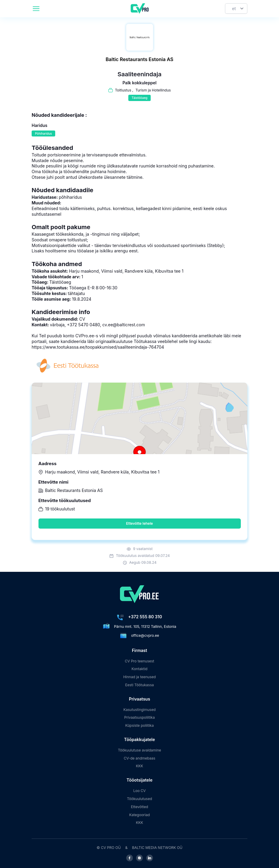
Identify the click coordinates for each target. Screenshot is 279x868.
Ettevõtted (140, 807)
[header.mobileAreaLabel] (36, 9)
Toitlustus (123, 90)
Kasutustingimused (139, 710)
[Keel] (236, 8)
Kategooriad (139, 815)
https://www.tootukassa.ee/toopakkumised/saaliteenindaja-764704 (98, 347)
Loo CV (140, 791)
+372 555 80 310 (145, 617)
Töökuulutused (139, 799)
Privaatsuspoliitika (139, 717)
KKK (139, 766)
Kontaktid (139, 669)
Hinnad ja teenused (139, 677)
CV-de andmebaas (140, 758)
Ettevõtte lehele (140, 523)
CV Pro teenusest (139, 661)
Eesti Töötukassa (139, 685)
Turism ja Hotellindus (153, 90)
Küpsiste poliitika (139, 725)
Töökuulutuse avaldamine (139, 750)
